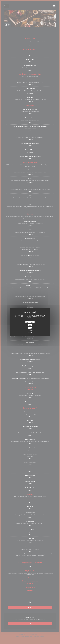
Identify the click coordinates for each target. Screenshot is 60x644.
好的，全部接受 (30, 322)
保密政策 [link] (31, 331)
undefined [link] (30, 333)
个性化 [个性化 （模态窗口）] (30, 328)
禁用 (30, 325)
